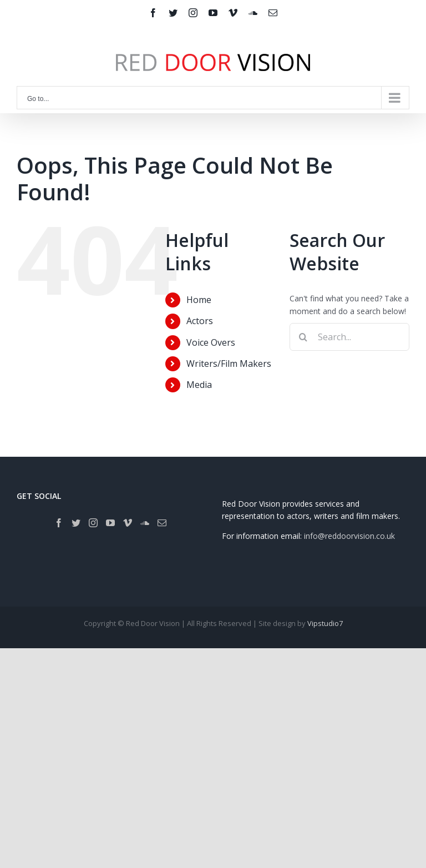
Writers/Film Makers (229, 364)
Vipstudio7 (325, 623)
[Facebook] (59, 523)
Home (199, 300)
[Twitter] (76, 523)
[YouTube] (110, 523)
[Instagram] (93, 523)
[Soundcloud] (145, 523)
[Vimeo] (128, 523)
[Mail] (162, 523)
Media (199, 385)
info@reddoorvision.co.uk (349, 536)
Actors (200, 321)
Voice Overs (211, 342)
